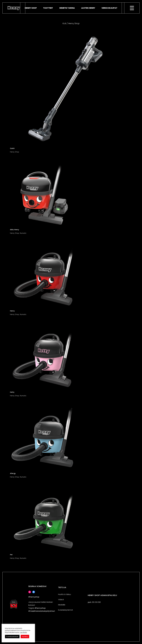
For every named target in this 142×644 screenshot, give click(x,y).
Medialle (62, 605)
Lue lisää (23, 632)
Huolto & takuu (65, 594)
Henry (12, 311)
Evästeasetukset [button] (12, 637)
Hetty (12, 392)
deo (61, 600)
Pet (11, 555)
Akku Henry (14, 230)
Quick (12, 148)
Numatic (23, 233)
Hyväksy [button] (25, 637)
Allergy (13, 473)
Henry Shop (14, 152)
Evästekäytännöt (66, 610)
